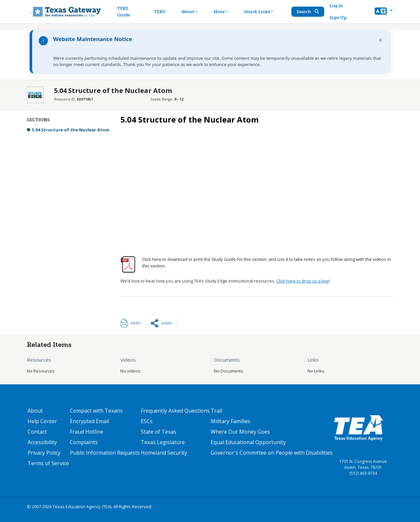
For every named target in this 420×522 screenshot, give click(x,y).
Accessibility (42, 442)
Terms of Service (48, 463)
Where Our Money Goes (240, 432)
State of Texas (158, 432)
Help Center (42, 421)
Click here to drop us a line (303, 281)
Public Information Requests (105, 453)
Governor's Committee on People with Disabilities (272, 453)
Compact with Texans (96, 411)
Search (308, 12)
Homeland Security (164, 453)
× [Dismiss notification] (380, 40)
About (35, 411)
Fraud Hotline (87, 432)
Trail (216, 411)
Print (136, 323)
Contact (37, 432)
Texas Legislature (163, 442)
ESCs (147, 421)
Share (166, 323)
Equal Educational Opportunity (248, 442)
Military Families (231, 421)
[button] (384, 12)
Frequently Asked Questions (175, 411)
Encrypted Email (89, 421)
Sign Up (338, 18)
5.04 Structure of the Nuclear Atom (71, 130)
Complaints (84, 442)
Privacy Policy (44, 453)
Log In (336, 6)
